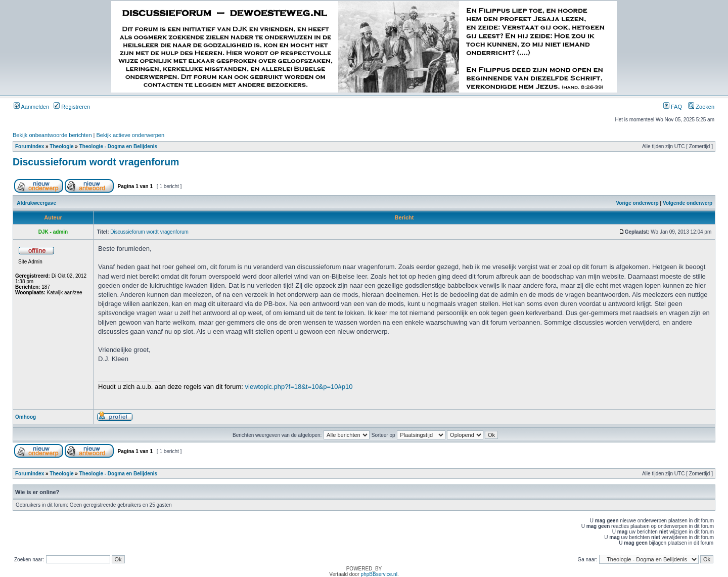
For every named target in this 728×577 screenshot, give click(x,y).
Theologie (61, 146)
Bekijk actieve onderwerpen (131, 135)
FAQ (673, 107)
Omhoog (26, 417)
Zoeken (701, 107)
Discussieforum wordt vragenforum (96, 162)
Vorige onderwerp (637, 203)
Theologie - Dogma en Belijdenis (118, 146)
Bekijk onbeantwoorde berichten (52, 135)
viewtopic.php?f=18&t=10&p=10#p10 (299, 387)
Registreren (72, 107)
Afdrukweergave (36, 203)
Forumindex (30, 146)
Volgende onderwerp (688, 203)
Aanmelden (31, 107)
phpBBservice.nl (379, 574)
